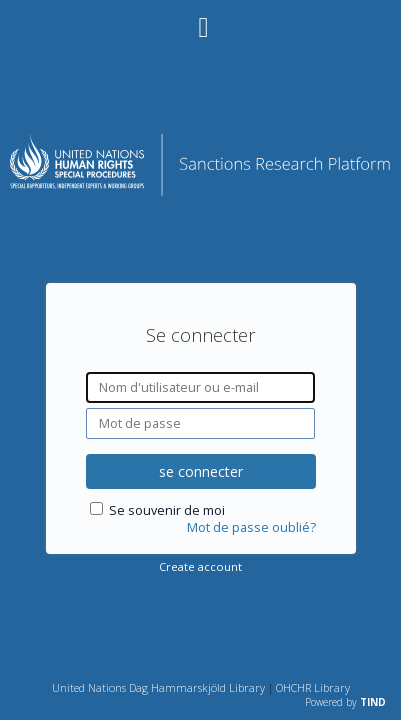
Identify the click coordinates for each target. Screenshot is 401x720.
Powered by (345, 702)
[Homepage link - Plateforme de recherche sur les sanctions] (200, 190)
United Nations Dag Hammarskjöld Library (158, 687)
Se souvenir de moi (167, 510)
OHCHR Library (313, 687)
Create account (200, 566)
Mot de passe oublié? (251, 527)
